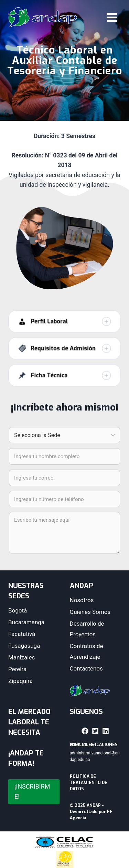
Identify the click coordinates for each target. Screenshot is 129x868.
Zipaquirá (20, 681)
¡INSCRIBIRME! (32, 791)
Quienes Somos (90, 612)
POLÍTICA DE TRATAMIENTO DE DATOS (89, 783)
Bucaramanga (26, 622)
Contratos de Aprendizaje (87, 651)
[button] (65, 328)
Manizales (21, 657)
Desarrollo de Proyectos (87, 629)
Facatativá (22, 634)
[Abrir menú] (112, 17)
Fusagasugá (24, 646)
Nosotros (82, 600)
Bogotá (18, 610)
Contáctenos (86, 668)
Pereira (17, 669)
